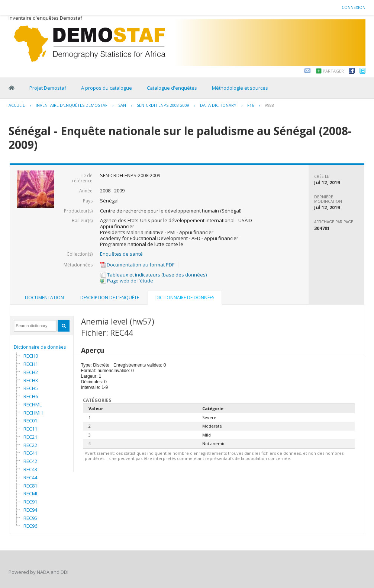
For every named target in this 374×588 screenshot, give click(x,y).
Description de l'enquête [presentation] (110, 298)
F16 (251, 105)
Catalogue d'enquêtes (172, 88)
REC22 (30, 445)
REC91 (30, 502)
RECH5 (31, 388)
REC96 (30, 526)
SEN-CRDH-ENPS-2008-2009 (163, 105)
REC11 (30, 429)
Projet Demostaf (48, 88)
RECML (31, 493)
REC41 (30, 453)
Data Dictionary (218, 105)
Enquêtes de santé (121, 254)
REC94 (30, 510)
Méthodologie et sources (240, 88)
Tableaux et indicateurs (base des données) (153, 275)
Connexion (354, 7)
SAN (122, 105)
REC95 (30, 518)
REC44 (30, 477)
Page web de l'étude (127, 281)
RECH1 (31, 364)
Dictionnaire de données (40, 347)
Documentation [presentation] (44, 298)
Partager (333, 71)
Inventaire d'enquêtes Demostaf (72, 105)
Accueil (17, 105)
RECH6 (31, 396)
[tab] (44, 298)
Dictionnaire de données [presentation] (185, 298)
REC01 (30, 421)
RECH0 (31, 356)
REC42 (30, 461)
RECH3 (31, 380)
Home (12, 88)
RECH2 (31, 372)
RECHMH (33, 413)
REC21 (30, 437)
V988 (269, 105)
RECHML (33, 405)
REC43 (30, 469)
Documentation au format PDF (137, 265)
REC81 (30, 486)
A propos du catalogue (107, 88)
